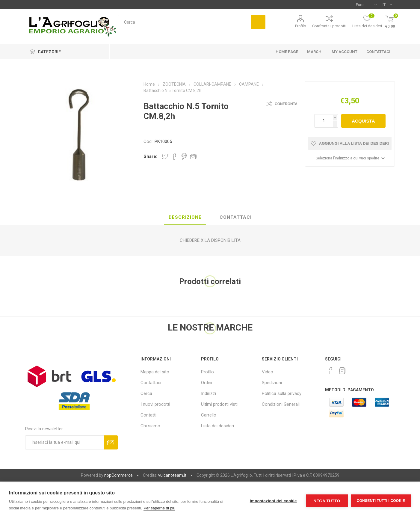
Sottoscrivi (111, 442)
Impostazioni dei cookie (273, 501)
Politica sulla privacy (282, 393)
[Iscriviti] (64, 442)
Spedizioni (272, 383)
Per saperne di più (159, 508)
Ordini (207, 383)
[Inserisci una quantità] (324, 121)
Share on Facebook (175, 156)
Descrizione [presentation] (185, 217)
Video (268, 372)
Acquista (363, 121)
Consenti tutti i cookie (381, 501)
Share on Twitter (165, 156)
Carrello (209, 415)
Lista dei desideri (217, 426)
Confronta (286, 104)
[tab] (185, 218)
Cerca (258, 22)
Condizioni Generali (281, 404)
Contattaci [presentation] (236, 217)
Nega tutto (327, 501)
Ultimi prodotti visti (219, 404)
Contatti (148, 415)
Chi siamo (150, 426)
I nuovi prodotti (155, 404)
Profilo (301, 26)
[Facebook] (331, 371)
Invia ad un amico (194, 156)
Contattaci (151, 383)
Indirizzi (209, 393)
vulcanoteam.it (172, 475)
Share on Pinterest (184, 156)
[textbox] (185, 22)
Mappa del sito (155, 372)
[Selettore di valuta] (366, 4)
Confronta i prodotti (329, 26)
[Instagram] (342, 371)
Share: (150, 156)
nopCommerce (118, 475)
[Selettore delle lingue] (387, 4)
